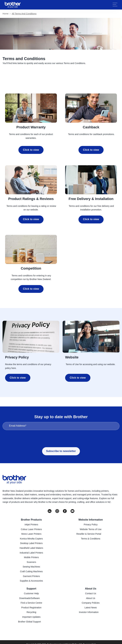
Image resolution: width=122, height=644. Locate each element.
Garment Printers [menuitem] (31, 576)
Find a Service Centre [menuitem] (31, 603)
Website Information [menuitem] (91, 520)
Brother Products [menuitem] (31, 520)
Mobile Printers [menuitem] (31, 557)
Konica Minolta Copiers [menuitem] (31, 539)
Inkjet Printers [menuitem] (31, 525)
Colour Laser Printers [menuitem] (31, 529)
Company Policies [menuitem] (91, 603)
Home (5, 14)
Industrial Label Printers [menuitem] (31, 553)
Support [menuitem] (31, 589)
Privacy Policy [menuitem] (91, 525)
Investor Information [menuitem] (89, 612)
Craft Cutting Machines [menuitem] (31, 571)
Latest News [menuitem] (91, 608)
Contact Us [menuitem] (91, 593)
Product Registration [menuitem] (31, 608)
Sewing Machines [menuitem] (31, 567)
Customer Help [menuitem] (31, 593)
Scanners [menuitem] (31, 562)
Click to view (31, 150)
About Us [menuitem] (91, 589)
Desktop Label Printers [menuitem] (31, 543)
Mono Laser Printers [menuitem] (31, 534)
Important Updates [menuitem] (31, 617)
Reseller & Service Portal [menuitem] (89, 534)
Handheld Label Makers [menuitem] (31, 548)
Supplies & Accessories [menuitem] (31, 581)
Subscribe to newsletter (61, 451)
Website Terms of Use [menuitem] (91, 529)
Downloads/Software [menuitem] (29, 598)
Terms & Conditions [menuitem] (91, 539)
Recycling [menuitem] (31, 612)
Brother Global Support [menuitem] (29, 622)
